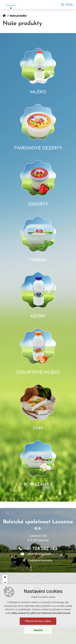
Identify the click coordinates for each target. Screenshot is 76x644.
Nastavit (38, 630)
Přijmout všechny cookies (38, 621)
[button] (5, 578)
